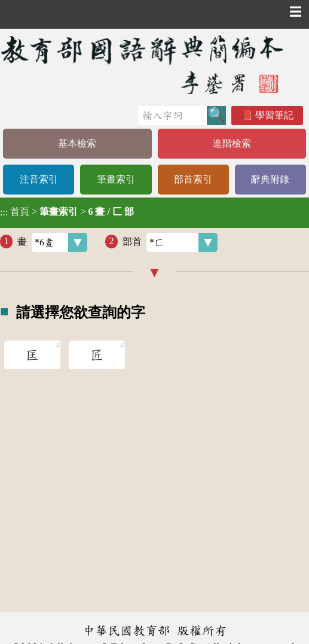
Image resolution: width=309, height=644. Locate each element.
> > (67, 212)
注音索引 (39, 179)
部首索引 (193, 179)
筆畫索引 (116, 179)
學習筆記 (274, 115)
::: (4, 213)
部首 (170, 242)
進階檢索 (232, 143)
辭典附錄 (270, 179)
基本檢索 (77, 143)
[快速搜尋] (172, 116)
